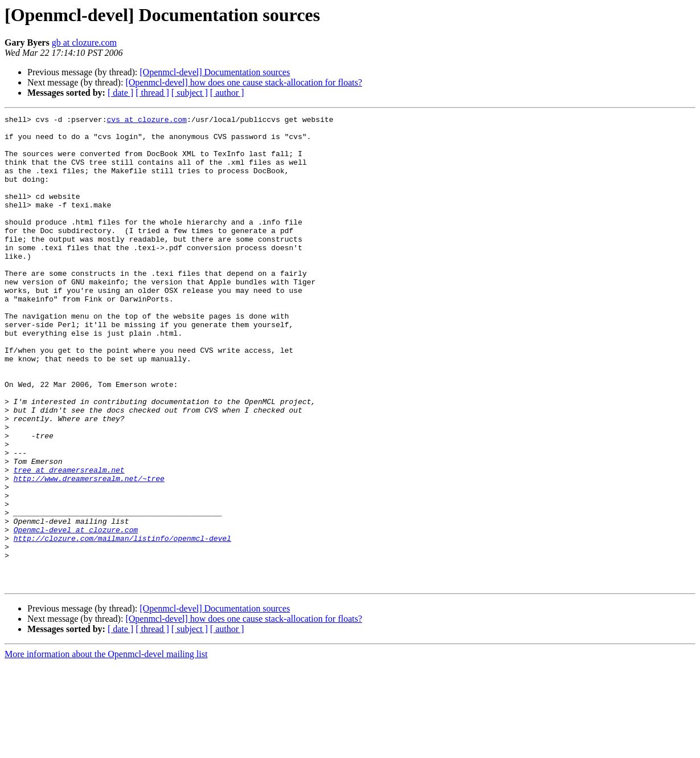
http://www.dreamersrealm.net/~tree (89, 552)
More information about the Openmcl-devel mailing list (106, 748)
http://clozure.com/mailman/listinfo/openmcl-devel (122, 623)
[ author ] (227, 93)
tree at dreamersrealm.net (69, 541)
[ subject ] (190, 93)
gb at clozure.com (84, 42)
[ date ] (120, 93)
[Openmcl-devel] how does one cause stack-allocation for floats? (243, 82)
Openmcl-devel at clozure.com (76, 613)
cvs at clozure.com (146, 121)
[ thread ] (152, 93)
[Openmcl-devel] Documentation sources (215, 72)
